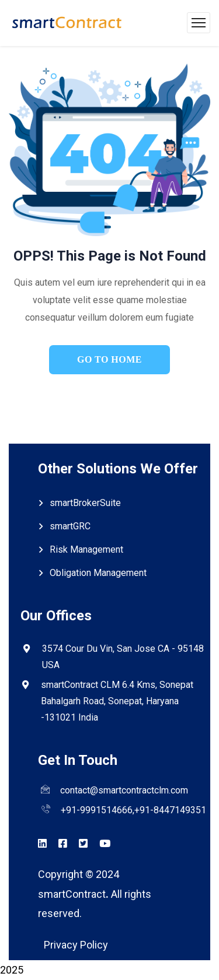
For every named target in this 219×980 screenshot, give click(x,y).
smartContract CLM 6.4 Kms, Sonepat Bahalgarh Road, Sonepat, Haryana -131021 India (117, 701)
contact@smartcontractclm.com (124, 790)
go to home (109, 359)
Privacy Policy (76, 945)
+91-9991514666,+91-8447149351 (133, 810)
